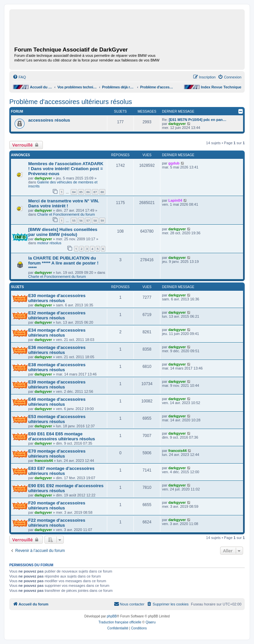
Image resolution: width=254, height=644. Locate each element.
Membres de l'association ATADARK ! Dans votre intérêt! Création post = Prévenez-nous (66, 169)
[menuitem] (19, 77)
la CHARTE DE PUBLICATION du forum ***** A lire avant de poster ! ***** (63, 263)
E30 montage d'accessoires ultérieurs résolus (57, 298)
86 (88, 192)
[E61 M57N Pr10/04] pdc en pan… (198, 120)
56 (81, 220)
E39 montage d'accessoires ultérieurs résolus (57, 384)
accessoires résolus (49, 120)
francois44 (44, 461)
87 (95, 192)
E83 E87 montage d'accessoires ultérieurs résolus (61, 471)
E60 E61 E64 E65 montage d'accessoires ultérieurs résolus (62, 436)
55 (74, 220)
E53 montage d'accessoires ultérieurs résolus (57, 419)
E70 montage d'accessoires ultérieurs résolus (57, 454)
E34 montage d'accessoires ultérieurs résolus (57, 333)
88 (102, 192)
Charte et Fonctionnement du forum (66, 214)
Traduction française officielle (120, 622)
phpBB (112, 616)
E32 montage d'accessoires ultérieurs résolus (57, 315)
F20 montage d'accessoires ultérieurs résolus (57, 505)
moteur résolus (49, 243)
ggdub (174, 163)
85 (81, 192)
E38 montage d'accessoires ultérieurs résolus (57, 367)
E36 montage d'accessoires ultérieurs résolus (57, 350)
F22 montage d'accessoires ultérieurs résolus (57, 523)
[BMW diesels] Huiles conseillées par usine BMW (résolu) (63, 232)
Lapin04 (175, 200)
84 (74, 192)
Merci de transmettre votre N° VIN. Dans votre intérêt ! (64, 203)
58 (95, 220)
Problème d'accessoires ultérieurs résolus (71, 102)
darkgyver (177, 124)
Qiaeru (150, 622)
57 (88, 220)
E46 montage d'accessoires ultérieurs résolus (57, 402)
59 (102, 220)
